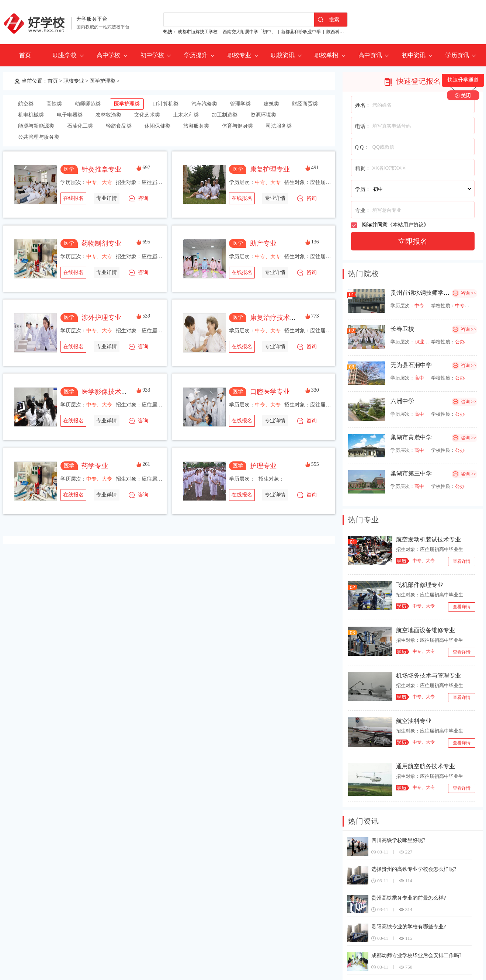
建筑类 (271, 104)
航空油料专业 (414, 721)
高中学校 (108, 55)
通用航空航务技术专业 (426, 766)
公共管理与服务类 (39, 137)
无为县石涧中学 (411, 365)
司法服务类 (279, 126)
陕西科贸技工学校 (344, 32)
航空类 (26, 104)
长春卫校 (402, 329)
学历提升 (196, 55)
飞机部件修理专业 (420, 585)
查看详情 (462, 561)
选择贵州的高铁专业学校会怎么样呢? (414, 869)
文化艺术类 (147, 115)
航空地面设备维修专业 (426, 630)
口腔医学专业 (270, 392)
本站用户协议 (408, 225)
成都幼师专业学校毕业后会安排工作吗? (416, 955)
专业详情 (107, 198)
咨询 (143, 198)
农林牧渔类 (108, 115)
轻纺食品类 (119, 126)
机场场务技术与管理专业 (428, 676)
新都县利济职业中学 (301, 32)
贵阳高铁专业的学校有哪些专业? (409, 927)
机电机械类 (31, 115)
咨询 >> (468, 293)
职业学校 (65, 55)
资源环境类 (263, 115)
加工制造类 (225, 115)
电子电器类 (70, 115)
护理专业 (263, 466)
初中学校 (152, 55)
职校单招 (326, 55)
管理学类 (240, 104)
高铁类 (54, 104)
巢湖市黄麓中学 (411, 437)
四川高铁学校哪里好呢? (398, 840)
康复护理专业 (270, 169)
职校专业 (239, 55)
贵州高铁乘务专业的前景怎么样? (409, 898)
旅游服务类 (196, 126)
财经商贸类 (305, 104)
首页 (25, 55)
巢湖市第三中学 (411, 473)
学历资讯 (457, 55)
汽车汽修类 (204, 104)
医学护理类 (103, 81)
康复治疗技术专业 (277, 318)
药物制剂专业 (101, 243)
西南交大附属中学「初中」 (249, 32)
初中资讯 (414, 55)
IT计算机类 (166, 104)
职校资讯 (283, 55)
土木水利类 (186, 115)
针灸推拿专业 (101, 169)
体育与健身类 (237, 126)
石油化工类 (80, 126)
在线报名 (73, 198)
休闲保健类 (157, 126)
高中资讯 (370, 55)
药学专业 (95, 466)
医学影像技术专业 (108, 392)
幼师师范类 (88, 104)
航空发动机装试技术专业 (428, 539)
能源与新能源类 (36, 126)
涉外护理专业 (101, 318)
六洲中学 (402, 401)
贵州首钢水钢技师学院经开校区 (432, 293)
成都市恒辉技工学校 (198, 32)
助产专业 (263, 243)
